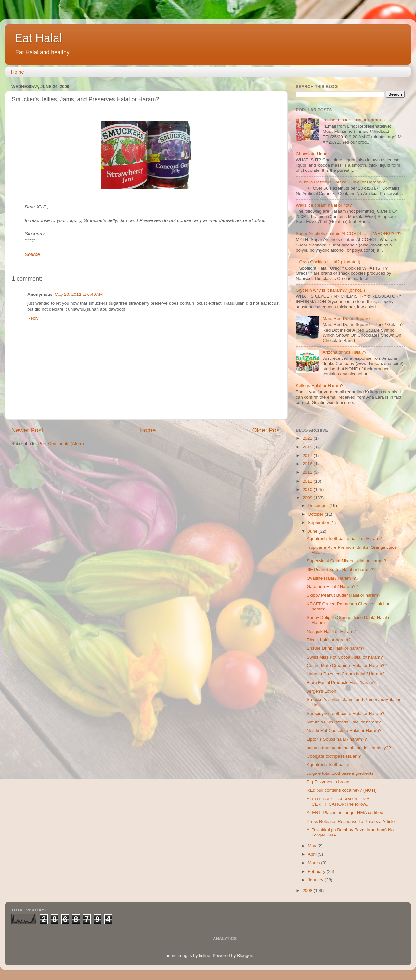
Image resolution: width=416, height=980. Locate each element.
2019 (308, 447)
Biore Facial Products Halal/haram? (341, 682)
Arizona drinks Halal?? (344, 352)
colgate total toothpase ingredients (340, 773)
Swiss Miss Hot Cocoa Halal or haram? (345, 657)
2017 (308, 455)
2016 (308, 464)
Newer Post (27, 430)
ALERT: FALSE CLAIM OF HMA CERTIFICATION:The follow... (338, 802)
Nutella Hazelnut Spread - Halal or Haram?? (342, 182)
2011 (308, 481)
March (314, 863)
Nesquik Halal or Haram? (331, 631)
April (313, 854)
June (313, 531)
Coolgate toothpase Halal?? (334, 756)
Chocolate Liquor (312, 154)
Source (32, 254)
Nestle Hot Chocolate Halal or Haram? (344, 730)
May (312, 846)
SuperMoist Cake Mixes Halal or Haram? (347, 561)
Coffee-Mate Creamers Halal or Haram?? (347, 666)
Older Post (267, 430)
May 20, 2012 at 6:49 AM (79, 294)
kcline (205, 955)
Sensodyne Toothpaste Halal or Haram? (346, 714)
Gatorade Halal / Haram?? (332, 587)
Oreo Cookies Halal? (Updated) (330, 262)
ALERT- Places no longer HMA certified (345, 813)
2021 (308, 438)
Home (18, 72)
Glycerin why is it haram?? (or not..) (330, 290)
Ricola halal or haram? (329, 640)
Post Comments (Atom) (61, 443)
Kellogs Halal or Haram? (319, 386)
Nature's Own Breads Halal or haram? (344, 722)
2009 (308, 498)
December (318, 505)
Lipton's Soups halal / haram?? (337, 739)
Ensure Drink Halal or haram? (336, 648)
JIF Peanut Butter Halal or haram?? (341, 569)
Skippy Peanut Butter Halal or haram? (344, 595)
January (316, 880)
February (317, 871)
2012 (308, 472)
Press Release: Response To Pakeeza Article (351, 821)
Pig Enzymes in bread (328, 782)
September (319, 523)
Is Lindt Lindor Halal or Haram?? (354, 120)
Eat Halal (38, 38)
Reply (33, 318)
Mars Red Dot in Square (346, 318)
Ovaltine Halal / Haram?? (331, 578)
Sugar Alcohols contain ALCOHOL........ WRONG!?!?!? (349, 234)
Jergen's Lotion (322, 691)
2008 (308, 891)
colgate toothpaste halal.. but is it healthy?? (349, 748)
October (316, 514)
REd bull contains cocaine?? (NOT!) (342, 790)
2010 (308, 490)
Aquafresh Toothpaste (328, 765)
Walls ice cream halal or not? (324, 205)
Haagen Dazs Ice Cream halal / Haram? (346, 674)
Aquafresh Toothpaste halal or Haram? (344, 539)
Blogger (244, 955)
